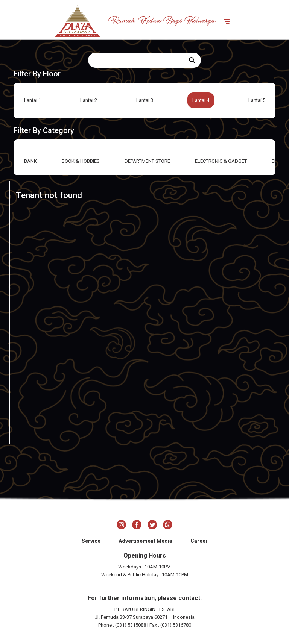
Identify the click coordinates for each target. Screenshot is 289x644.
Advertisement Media (145, 541)
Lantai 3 (145, 100)
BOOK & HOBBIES (81, 161)
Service (91, 541)
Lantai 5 (257, 100)
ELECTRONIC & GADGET (221, 161)
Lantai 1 (33, 100)
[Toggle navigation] (227, 21)
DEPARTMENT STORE (147, 161)
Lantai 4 (201, 100)
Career (199, 541)
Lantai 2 (89, 100)
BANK (30, 161)
